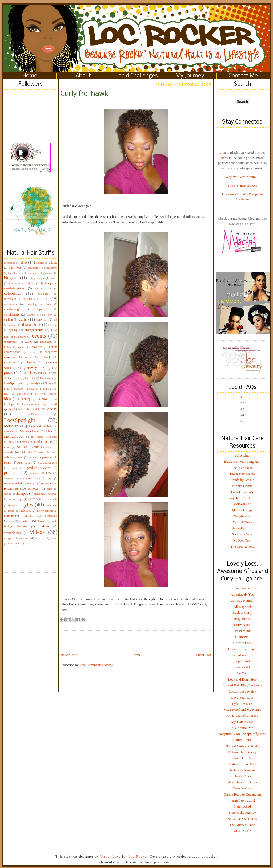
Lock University (242, 492)
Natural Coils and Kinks (242, 746)
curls (23, 319)
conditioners (12, 315)
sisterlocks (35, 499)
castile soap (43, 288)
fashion (8, 347)
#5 (242, 421)
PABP (33, 458)
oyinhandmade (13, 458)
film (33, 352)
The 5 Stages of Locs (242, 185)
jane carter (23, 394)
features (37, 347)
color (44, 298)
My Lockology (242, 510)
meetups (9, 431)
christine (28, 299)
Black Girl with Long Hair (242, 462)
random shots (32, 478)
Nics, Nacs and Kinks (242, 782)
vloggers (9, 538)
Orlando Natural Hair (36, 452)
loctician (11, 426)
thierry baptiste (45, 511)
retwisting (11, 488)
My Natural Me (242, 728)
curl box (47, 315)
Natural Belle (242, 740)
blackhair (13, 273)
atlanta (53, 263)
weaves (40, 538)
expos (28, 342)
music (12, 442)
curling (8, 320)
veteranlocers (12, 533)
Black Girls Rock (242, 468)
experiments (11, 342)
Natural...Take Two (242, 764)
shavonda (39, 494)
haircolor (30, 378)
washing (24, 538)
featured (22, 347)
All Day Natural (242, 601)
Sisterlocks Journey (242, 812)
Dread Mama (242, 631)
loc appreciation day (34, 404)
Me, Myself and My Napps (242, 709)
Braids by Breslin (242, 480)
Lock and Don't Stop (242, 679)
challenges (44, 294)
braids (54, 278)
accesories (10, 263)
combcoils (10, 304)
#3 (242, 409)
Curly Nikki (242, 625)
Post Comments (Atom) (96, 665)
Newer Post (69, 655)
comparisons (41, 309)
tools (39, 516)
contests (31, 315)
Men (49, 431)
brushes (13, 283)
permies (47, 458)
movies (53, 437)
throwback (26, 516)
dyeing (13, 330)
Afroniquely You (242, 594)
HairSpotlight (13, 383)
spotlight (53, 499)
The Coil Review (242, 546)
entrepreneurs (34, 330)
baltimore (33, 268)
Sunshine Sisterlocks (242, 819)
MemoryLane (29, 431)
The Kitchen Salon (242, 825)
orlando (9, 452)
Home (30, 76)
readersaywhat (13, 483)
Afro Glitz (242, 455)
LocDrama (33, 414)
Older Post (204, 655)
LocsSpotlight (20, 420)
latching (26, 399)
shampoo (22, 494)
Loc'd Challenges (137, 76)
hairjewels (46, 378)
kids (7, 398)
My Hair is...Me (242, 722)
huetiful (33, 389)
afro (24, 262)
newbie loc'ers (43, 442)
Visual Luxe (110, 856)
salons (7, 494)
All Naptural (242, 607)
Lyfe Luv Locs (242, 704)
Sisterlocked (242, 806)
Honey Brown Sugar (242, 649)
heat (6, 389)
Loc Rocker (138, 856)
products (11, 472)
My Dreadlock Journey (242, 716)
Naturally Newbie (242, 770)
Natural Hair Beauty (242, 752)
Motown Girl (242, 504)
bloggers (11, 278)
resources (47, 483)
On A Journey (242, 788)
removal (32, 483)
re (50, 478)
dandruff (13, 325)
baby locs (15, 268)
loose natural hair (40, 426)
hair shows (30, 373)
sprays (12, 505)
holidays (19, 389)
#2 (242, 403)
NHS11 (38, 447)
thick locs (25, 511)
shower (53, 494)
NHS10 (22, 447)
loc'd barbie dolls (31, 409)
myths (25, 442)
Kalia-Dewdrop (242, 655)
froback (46, 357)
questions (9, 478)
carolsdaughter (14, 288)
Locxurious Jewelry (242, 691)
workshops (14, 544)
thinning (9, 516)
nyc (50, 447)
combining (11, 309)
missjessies (37, 437)
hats (51, 383)
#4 (242, 415)
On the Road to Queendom (242, 794)
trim (11, 521)
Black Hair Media (242, 474)
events (39, 336)
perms (8, 463)
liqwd (12, 404)
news (7, 447)
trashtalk (52, 516)
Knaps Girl (242, 667)
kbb (51, 394)
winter (54, 538)
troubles (25, 521)
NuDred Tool (242, 540)
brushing (29, 283)
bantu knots (51, 268)
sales (50, 489)
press (14, 468)
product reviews (38, 468)
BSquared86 (242, 619)
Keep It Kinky (242, 661)
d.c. (55, 320)
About (83, 76)
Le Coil (242, 673)
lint (55, 399)
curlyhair (42, 320)
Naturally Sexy (242, 534)
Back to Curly (242, 613)
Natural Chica (242, 522)
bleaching (29, 273)
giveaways (31, 368)
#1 (242, 397)
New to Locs (242, 776)
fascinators (46, 342)
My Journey (190, 76)
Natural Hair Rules (242, 758)
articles (40, 263)
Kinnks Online (242, 486)
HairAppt (14, 378)
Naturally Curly (242, 528)
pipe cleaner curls (47, 463)
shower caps (16, 499)
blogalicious (46, 273)
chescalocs (10, 299)
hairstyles (36, 383)
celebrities (13, 293)
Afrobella (242, 588)
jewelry (39, 394)
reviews (33, 488)
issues (7, 394)
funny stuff (11, 363)
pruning (34, 473)
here (224, 158)
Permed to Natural (242, 801)
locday (52, 409)
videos (37, 532)
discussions (32, 324)
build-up (46, 283)
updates (44, 526)
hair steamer (50, 373)
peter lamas (25, 463)
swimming (51, 505)
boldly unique (37, 278)
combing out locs (39, 304)
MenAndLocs (14, 437)
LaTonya (42, 399)
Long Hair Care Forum (242, 498)
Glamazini (242, 637)
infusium (48, 389)
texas (11, 511)
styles (27, 504)
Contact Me (243, 76)
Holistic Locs (242, 643)
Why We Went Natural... (242, 177)
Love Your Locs (242, 697)
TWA (41, 521)
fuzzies (32, 363)
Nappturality (242, 516)
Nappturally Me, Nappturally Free (242, 734)
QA (49, 473)
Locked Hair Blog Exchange (242, 685)
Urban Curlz (242, 831)
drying (54, 325)
